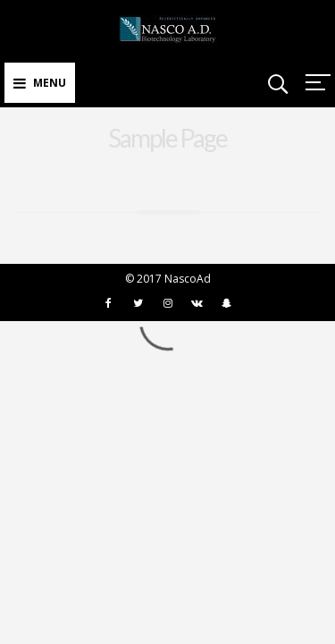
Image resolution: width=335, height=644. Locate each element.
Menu (40, 83)
